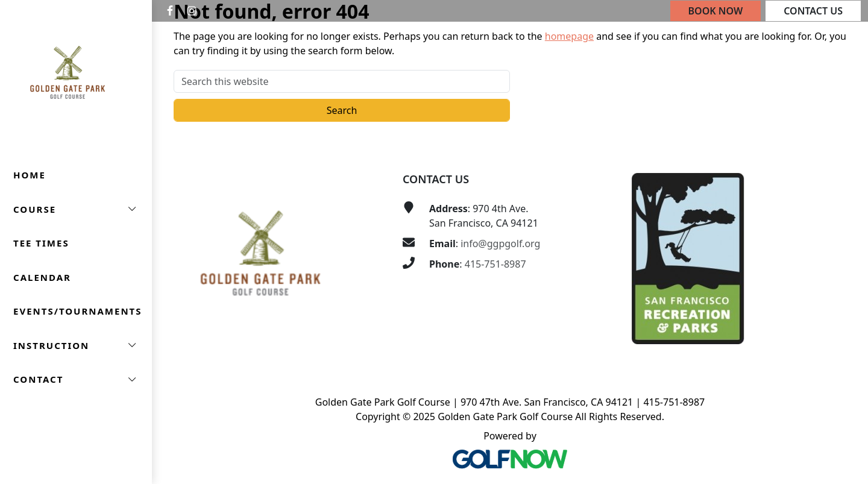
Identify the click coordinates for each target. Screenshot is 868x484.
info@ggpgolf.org (500, 244)
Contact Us (813, 11)
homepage (569, 36)
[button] (76, 209)
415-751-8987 (495, 264)
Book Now (716, 11)
